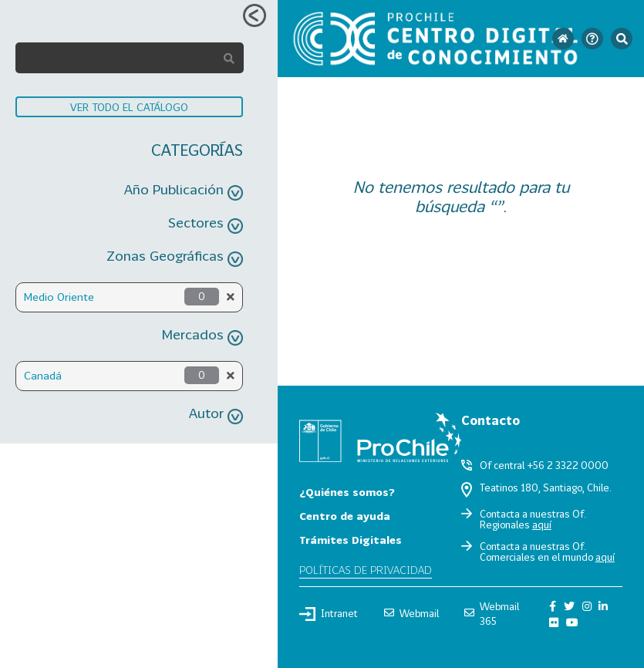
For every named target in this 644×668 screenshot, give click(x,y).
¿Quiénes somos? (347, 492)
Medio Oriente (59, 297)
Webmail (411, 613)
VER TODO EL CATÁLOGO (129, 107)
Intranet (329, 614)
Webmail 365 (492, 614)
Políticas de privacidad (366, 570)
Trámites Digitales (351, 540)
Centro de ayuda (345, 516)
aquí (542, 525)
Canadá (43, 375)
